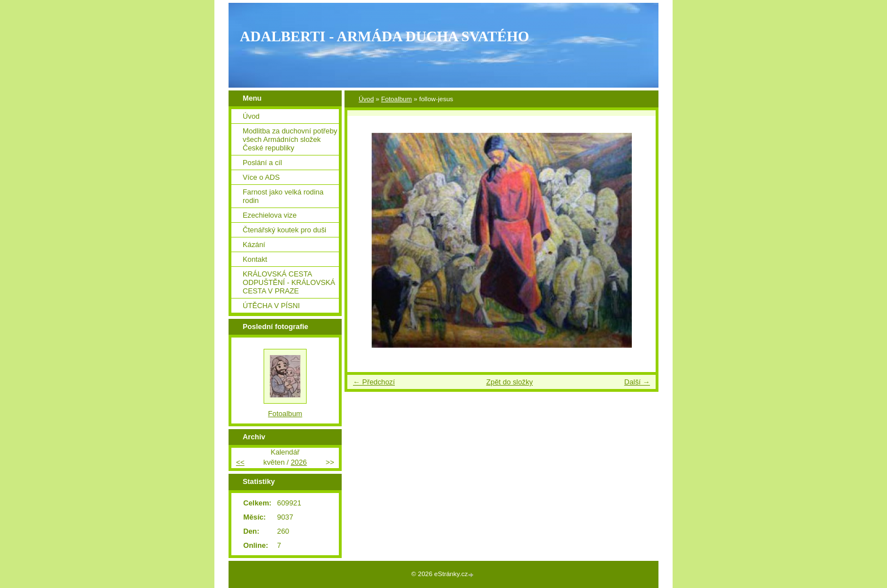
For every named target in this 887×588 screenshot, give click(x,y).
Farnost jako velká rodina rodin (283, 196)
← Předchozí (374, 382)
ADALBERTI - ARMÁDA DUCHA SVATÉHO (385, 36)
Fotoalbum (397, 99)
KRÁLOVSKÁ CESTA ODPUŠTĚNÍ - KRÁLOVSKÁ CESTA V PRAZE (289, 282)
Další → (637, 382)
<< (240, 462)
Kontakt (255, 259)
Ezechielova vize (270, 215)
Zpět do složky (509, 382)
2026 (299, 462)
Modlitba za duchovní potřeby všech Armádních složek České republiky (290, 139)
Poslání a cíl (262, 163)
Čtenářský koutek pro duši (285, 230)
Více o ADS (261, 177)
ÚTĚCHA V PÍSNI (271, 306)
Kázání (254, 245)
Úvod (366, 99)
